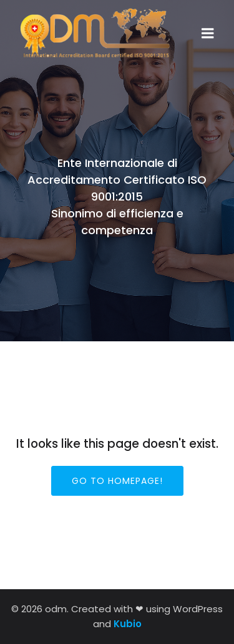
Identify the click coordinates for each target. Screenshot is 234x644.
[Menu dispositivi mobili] (208, 34)
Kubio (128, 624)
